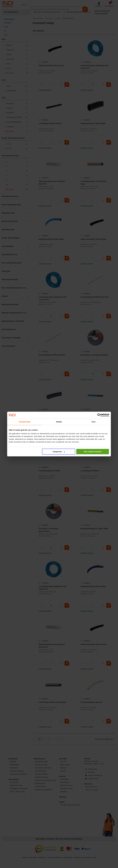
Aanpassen (59, 452)
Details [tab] (59, 422)
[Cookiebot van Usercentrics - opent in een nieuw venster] (99, 415)
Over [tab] (94, 422)
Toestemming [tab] (24, 422)
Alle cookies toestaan (93, 452)
